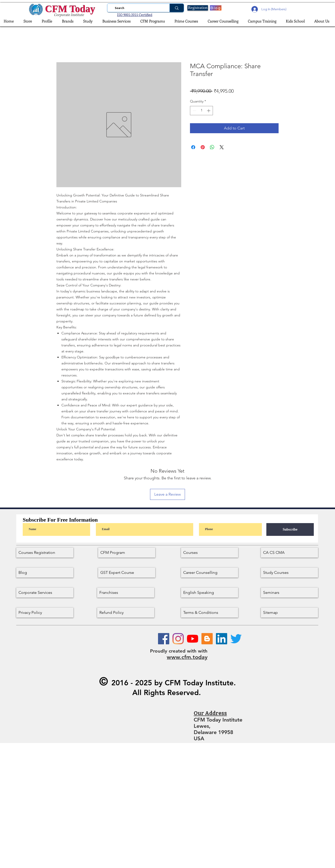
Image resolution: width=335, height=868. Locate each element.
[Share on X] (222, 147)
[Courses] (210, 553)
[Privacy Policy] (45, 613)
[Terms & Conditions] (210, 613)
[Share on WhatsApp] (212, 147)
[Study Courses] (289, 573)
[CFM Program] (127, 553)
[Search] (137, 8)
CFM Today (70, 9)
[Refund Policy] (126, 613)
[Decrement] (194, 111)
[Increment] (209, 111)
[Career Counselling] (210, 573)
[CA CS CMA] (289, 553)
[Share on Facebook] (193, 147)
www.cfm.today (187, 657)
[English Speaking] (210, 593)
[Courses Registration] (45, 553)
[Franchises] (126, 593)
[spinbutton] (201, 111)
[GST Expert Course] (127, 573)
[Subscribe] (290, 529)
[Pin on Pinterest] (203, 147)
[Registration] (198, 8)
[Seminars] (289, 593)
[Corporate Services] (45, 593)
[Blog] (216, 8)
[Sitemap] (289, 613)
